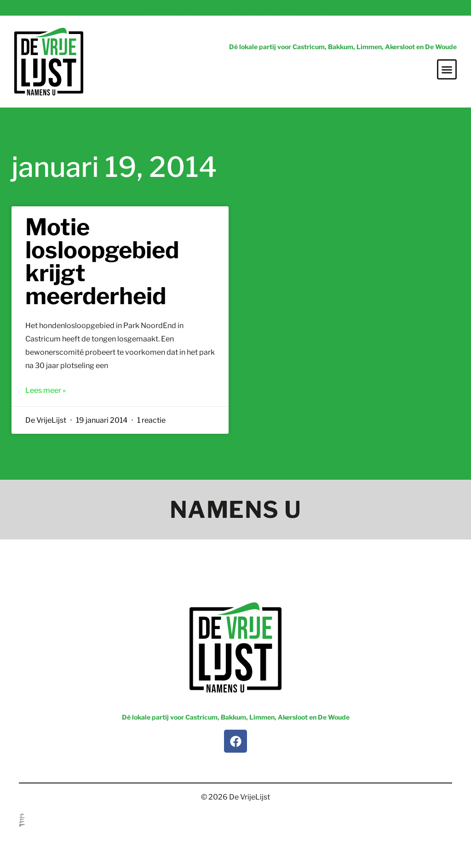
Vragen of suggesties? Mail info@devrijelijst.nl (235, 8)
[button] (447, 69)
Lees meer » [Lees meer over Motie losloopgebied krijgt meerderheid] (46, 390)
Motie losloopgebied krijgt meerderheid (102, 261)
